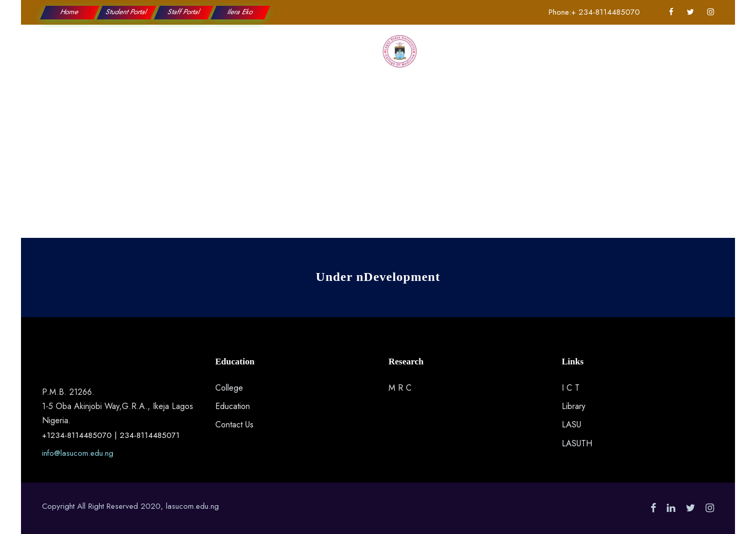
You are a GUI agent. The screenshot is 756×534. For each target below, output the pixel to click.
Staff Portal (183, 12)
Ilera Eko (240, 12)
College (165, 63)
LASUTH (577, 443)
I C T (571, 388)
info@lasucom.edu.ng (78, 453)
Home (70, 12)
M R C (400, 388)
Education (219, 63)
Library (574, 406)
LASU (571, 425)
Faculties (274, 63)
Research (326, 63)
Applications (531, 63)
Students (471, 63)
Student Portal (127, 12)
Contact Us (594, 63)
